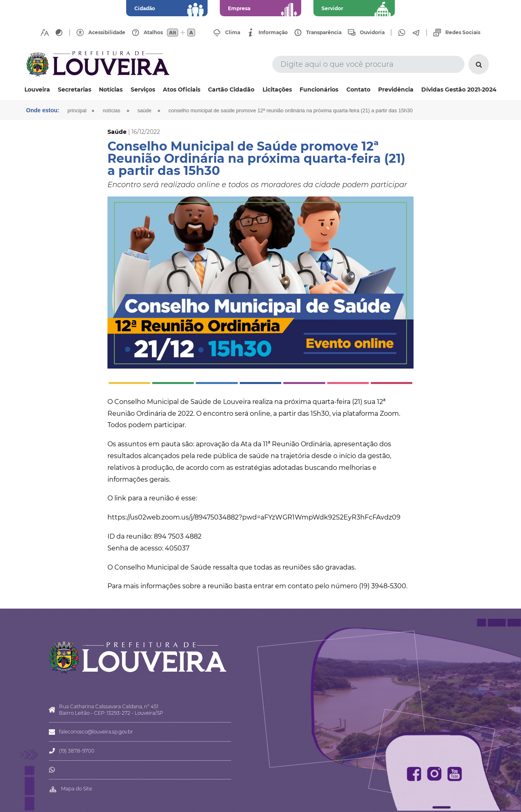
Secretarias (74, 89)
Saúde (144, 111)
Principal (77, 111)
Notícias (111, 89)
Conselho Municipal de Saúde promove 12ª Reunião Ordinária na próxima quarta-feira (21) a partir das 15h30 (291, 111)
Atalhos (153, 33)
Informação (273, 33)
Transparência (324, 33)
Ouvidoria (372, 33)
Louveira (37, 89)
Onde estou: (43, 110)
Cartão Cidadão (231, 89)
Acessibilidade (107, 33)
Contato (358, 89)
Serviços (143, 89)
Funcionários (319, 89)
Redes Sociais (463, 33)
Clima (233, 33)
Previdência (396, 89)
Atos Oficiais (182, 89)
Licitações (277, 89)
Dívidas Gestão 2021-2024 (459, 89)
